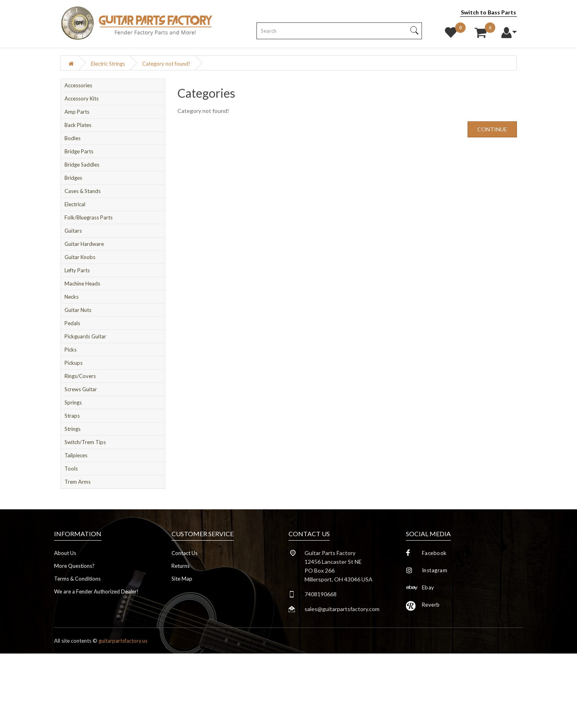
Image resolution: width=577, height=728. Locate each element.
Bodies (73, 138)
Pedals (72, 323)
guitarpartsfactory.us (123, 641)
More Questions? (74, 566)
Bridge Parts (79, 151)
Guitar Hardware (84, 244)
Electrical (75, 204)
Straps (72, 416)
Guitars (73, 231)
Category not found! (166, 64)
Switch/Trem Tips (85, 442)
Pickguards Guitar (85, 336)
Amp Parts (77, 112)
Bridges (73, 178)
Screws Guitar (81, 389)
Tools (71, 469)
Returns (181, 566)
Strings (73, 429)
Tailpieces (76, 455)
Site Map (182, 579)
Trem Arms (78, 482)
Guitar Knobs (80, 257)
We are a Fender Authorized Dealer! (96, 591)
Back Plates (78, 125)
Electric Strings (108, 64)
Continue (492, 129)
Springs (73, 402)
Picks (71, 350)
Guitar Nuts (78, 310)
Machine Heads (82, 284)
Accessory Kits (82, 99)
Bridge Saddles (82, 165)
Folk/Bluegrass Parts (89, 217)
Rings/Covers (80, 376)
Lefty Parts (77, 270)
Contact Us (185, 553)
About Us (65, 553)
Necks (72, 297)
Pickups (74, 363)
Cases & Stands (83, 191)
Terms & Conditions (77, 579)
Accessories (78, 85)
